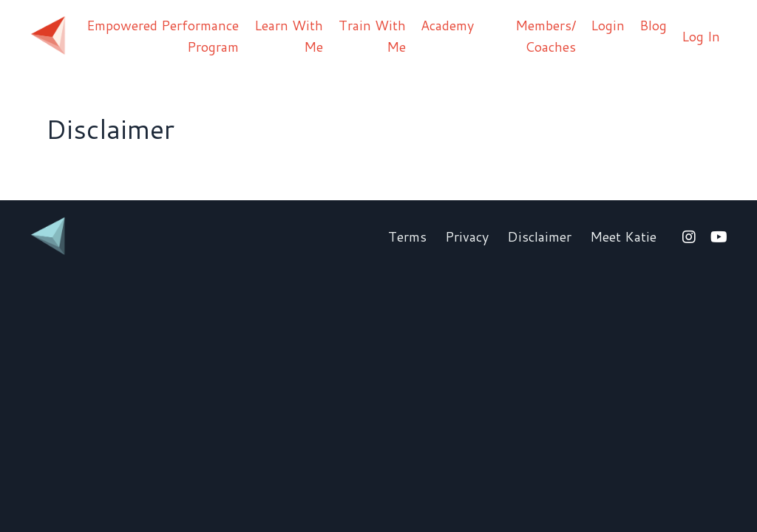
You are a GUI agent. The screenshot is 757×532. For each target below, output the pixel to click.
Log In (701, 36)
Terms (407, 236)
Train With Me (372, 36)
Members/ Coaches (546, 36)
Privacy (467, 236)
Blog (653, 25)
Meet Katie (623, 236)
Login (608, 25)
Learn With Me (289, 36)
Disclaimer (539, 236)
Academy (447, 25)
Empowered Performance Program (163, 36)
